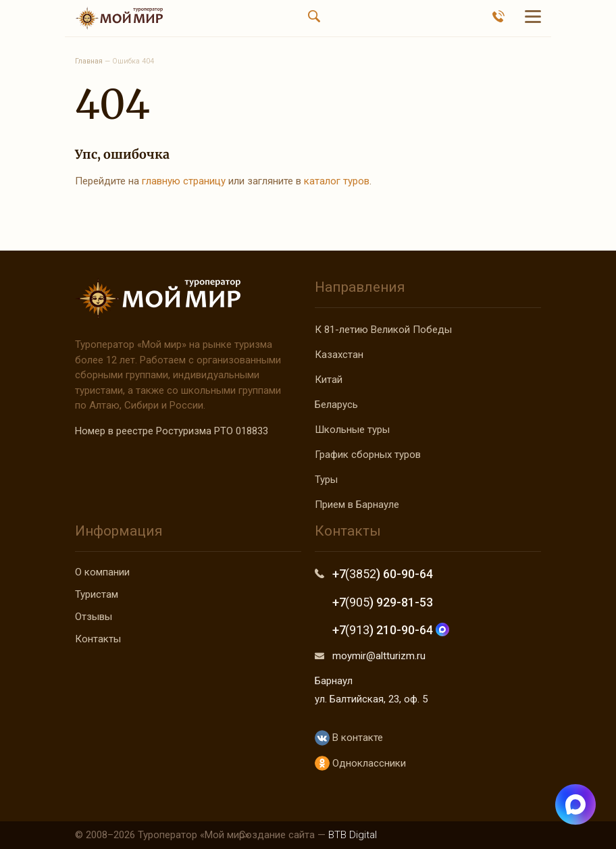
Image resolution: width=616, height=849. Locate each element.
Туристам (97, 594)
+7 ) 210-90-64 (391, 630)
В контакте (349, 738)
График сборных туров (368, 455)
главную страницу (184, 181)
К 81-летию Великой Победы (383, 330)
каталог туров (337, 181)
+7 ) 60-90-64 (383, 574)
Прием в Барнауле (357, 505)
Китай (329, 380)
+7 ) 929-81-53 (383, 602)
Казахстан (339, 355)
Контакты (98, 639)
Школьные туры (352, 430)
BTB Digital (353, 835)
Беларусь (336, 405)
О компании (102, 572)
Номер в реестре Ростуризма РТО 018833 (172, 431)
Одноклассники (360, 764)
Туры (326, 480)
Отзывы (94, 617)
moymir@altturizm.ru (379, 656)
